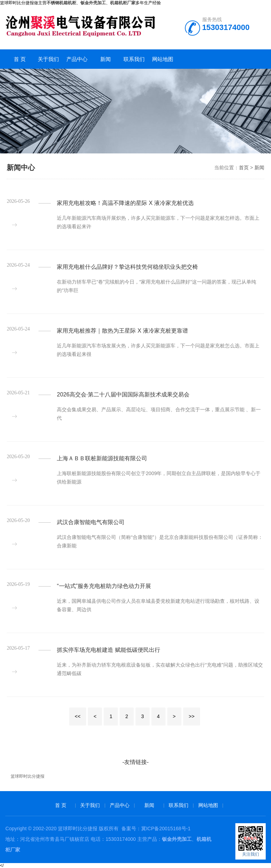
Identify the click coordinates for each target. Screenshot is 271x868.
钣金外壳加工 (177, 839)
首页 (244, 168)
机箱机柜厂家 (123, 3)
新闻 (106, 59)
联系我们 (134, 59)
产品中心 (77, 59)
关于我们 (48, 59)
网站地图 (163, 59)
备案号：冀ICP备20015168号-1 (156, 828)
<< (78, 716)
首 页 (20, 59)
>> (192, 716)
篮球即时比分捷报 (28, 776)
